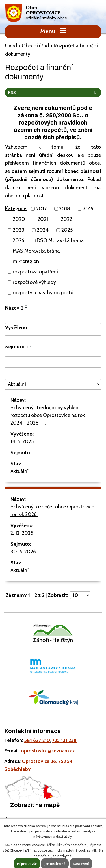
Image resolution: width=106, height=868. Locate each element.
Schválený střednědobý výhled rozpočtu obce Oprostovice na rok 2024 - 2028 (48, 415)
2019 (88, 209)
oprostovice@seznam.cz (48, 751)
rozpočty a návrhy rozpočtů (43, 293)
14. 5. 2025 (22, 441)
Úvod (11, 46)
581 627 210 (37, 740)
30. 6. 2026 (23, 552)
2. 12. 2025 (22, 533)
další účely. (64, 837)
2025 (67, 230)
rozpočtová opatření (35, 272)
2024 (43, 230)
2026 (19, 240)
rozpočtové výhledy (34, 282)
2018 (65, 209)
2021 (43, 219)
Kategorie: (16, 208)
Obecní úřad (35, 46)
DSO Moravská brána (60, 240)
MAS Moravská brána (36, 251)
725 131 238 (64, 740)
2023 (19, 230)
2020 (19, 219)
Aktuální (20, 471)
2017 (41, 209)
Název (14, 308)
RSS (53, 92)
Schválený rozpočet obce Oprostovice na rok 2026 (52, 511)
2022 (66, 219)
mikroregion (26, 261)
